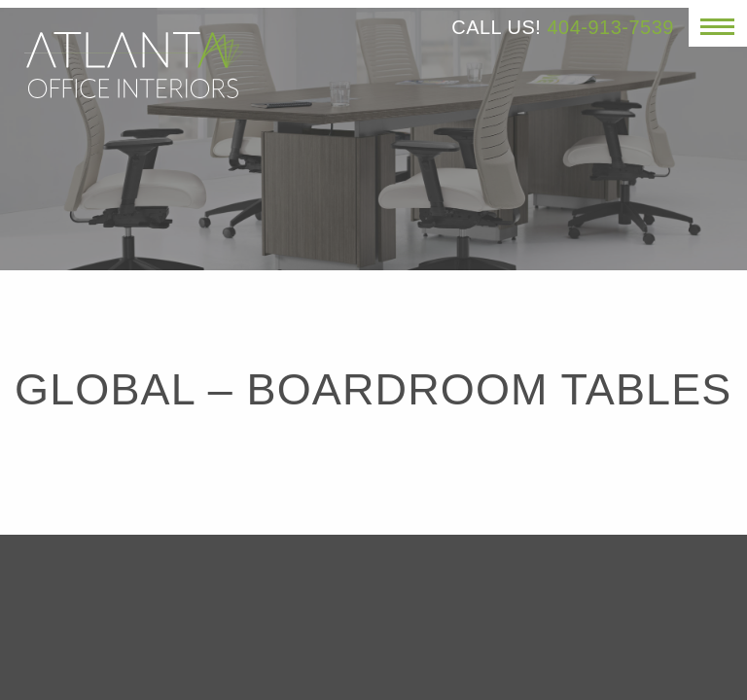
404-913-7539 (610, 27)
